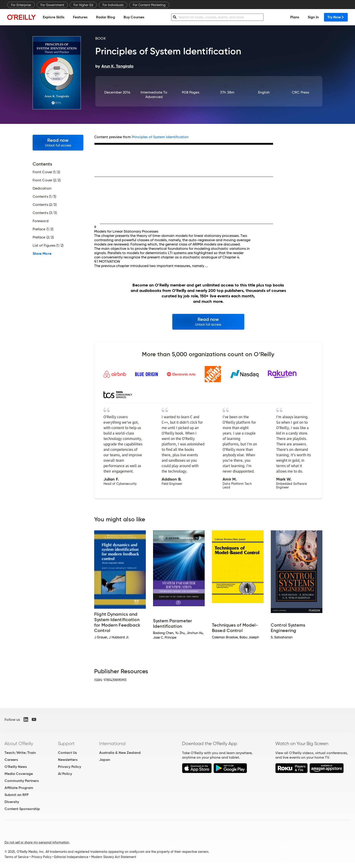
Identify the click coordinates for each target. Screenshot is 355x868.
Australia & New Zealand (120, 753)
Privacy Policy (70, 767)
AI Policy (65, 774)
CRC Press (300, 92)
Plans (295, 17)
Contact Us (67, 753)
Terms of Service (17, 857)
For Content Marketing (149, 5)
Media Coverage (19, 774)
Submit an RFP (17, 795)
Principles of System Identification (160, 137)
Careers (11, 760)
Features (80, 17)
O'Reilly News (16, 767)
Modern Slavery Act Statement (114, 857)
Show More (42, 254)
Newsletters (68, 760)
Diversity (12, 802)
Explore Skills (54, 17)
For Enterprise (21, 5)
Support (66, 743)
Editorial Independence (71, 857)
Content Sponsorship (22, 809)
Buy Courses (134, 17)
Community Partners (22, 781)
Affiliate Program (19, 788)
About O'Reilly (19, 743)
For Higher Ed (83, 5)
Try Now (336, 17)
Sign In (313, 17)
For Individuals (113, 5)
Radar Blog (106, 17)
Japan (105, 760)
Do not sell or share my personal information (37, 842)
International (112, 743)
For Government (52, 5)
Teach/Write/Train (20, 753)
